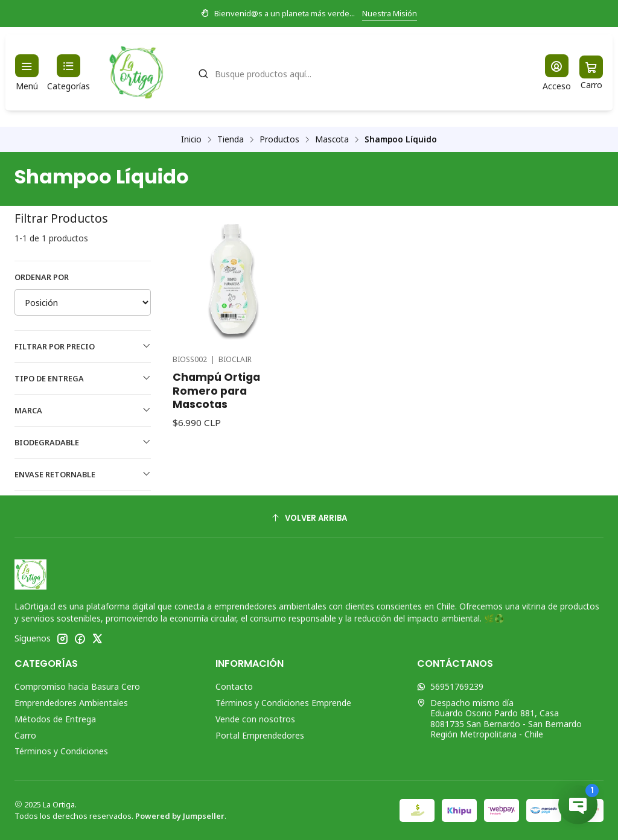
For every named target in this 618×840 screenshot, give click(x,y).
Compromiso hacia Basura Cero (77, 686)
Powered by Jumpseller (180, 816)
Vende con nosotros (255, 719)
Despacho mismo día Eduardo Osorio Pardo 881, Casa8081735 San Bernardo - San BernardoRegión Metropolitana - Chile (499, 719)
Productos (279, 139)
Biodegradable (83, 442)
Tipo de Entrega (83, 378)
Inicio (191, 139)
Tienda (231, 139)
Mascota (332, 139)
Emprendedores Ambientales (71, 703)
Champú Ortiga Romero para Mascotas (216, 390)
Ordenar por (42, 277)
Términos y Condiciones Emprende (283, 703)
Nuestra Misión (390, 13)
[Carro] (591, 73)
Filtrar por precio (83, 346)
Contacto (234, 686)
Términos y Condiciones (61, 751)
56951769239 (450, 686)
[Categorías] (68, 73)
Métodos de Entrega (55, 719)
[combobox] (358, 72)
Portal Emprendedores (260, 735)
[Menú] (27, 73)
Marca (83, 410)
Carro (25, 735)
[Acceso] (557, 73)
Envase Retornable (83, 474)
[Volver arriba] (309, 518)
